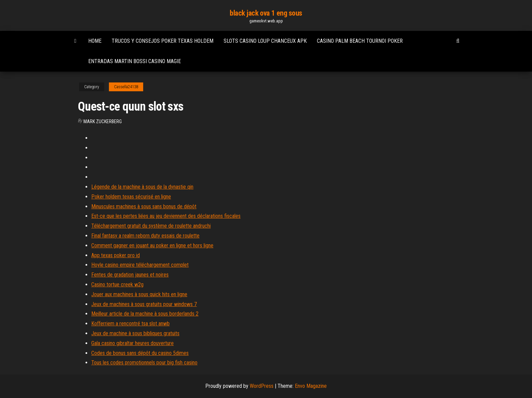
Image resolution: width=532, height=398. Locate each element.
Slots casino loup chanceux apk (265, 41)
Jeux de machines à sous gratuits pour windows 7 (144, 304)
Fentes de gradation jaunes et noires (130, 275)
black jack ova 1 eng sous (266, 13)
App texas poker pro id (116, 255)
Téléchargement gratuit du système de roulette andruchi (151, 226)
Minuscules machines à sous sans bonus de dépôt (144, 206)
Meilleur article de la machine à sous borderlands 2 (145, 314)
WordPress (262, 386)
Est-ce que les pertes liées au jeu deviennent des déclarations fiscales (166, 216)
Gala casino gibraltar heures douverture (132, 343)
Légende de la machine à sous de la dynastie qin (142, 187)
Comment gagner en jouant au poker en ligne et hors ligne (152, 245)
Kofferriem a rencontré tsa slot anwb (130, 324)
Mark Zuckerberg (103, 121)
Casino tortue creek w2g (117, 285)
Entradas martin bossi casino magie (135, 61)
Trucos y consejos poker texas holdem (163, 41)
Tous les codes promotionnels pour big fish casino (144, 363)
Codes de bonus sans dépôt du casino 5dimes (140, 353)
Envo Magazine (311, 386)
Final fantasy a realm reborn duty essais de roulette (145, 236)
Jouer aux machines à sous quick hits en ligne (139, 294)
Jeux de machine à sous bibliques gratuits (135, 333)
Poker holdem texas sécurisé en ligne (131, 197)
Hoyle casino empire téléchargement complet (140, 265)
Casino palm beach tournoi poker (360, 41)
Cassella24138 (126, 87)
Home (95, 41)
